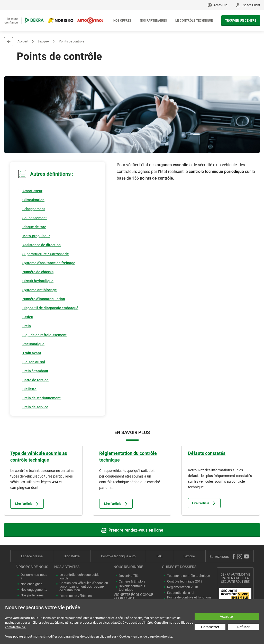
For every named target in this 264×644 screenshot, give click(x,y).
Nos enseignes (31, 584)
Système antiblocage (40, 290)
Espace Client (251, 5)
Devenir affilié (129, 576)
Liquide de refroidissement (44, 335)
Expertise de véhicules (76, 596)
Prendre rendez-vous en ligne (132, 530)
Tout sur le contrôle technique (189, 576)
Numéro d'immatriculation (44, 299)
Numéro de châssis (38, 272)
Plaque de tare (34, 227)
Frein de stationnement (42, 398)
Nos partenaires (153, 21)
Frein (27, 326)
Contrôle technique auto (118, 556)
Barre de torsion (35, 380)
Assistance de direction (42, 245)
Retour (8, 42)
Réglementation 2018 (183, 587)
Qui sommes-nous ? (34, 577)
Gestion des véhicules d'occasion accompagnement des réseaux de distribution (84, 587)
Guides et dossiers (179, 567)
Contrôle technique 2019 (185, 581)
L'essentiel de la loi (181, 593)
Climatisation (33, 200)
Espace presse (32, 556)
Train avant (32, 353)
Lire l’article (27, 504)
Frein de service (35, 407)
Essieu (28, 317)
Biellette (29, 389)
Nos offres (122, 21)
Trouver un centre (241, 21)
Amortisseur (32, 191)
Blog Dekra (72, 556)
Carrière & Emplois (132, 581)
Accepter (227, 616)
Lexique (43, 41)
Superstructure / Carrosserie (46, 254)
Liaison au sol (34, 362)
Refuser (243, 627)
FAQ (160, 556)
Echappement (34, 209)
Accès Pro (220, 5)
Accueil (22, 41)
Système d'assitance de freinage (49, 263)
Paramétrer (210, 627)
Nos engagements (34, 590)
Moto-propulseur (36, 236)
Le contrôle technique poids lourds (79, 577)
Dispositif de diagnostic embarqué (50, 308)
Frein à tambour (35, 371)
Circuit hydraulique (38, 281)
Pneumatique (33, 344)
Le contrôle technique (194, 21)
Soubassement (35, 218)
